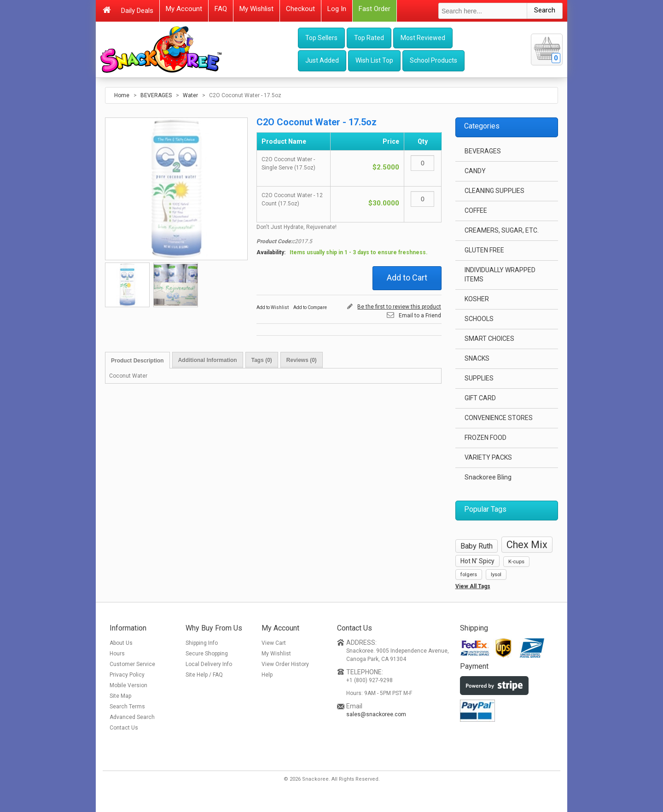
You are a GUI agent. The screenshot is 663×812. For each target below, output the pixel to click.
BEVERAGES (156, 95)
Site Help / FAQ (204, 675)
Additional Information (208, 360)
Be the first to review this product (399, 307)
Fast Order (375, 9)
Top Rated (369, 38)
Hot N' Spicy (477, 561)
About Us (121, 643)
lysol (496, 575)
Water (190, 95)
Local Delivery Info (209, 664)
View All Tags (473, 586)
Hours (117, 654)
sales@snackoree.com (376, 714)
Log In (337, 9)
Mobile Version (128, 685)
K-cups (516, 562)
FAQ (221, 9)
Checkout (300, 9)
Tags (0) (262, 360)
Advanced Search (132, 717)
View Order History (285, 664)
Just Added (322, 60)
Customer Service (132, 664)
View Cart (274, 643)
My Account (184, 9)
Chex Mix (527, 545)
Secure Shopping (207, 654)
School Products (433, 60)
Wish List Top (374, 60)
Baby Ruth (477, 546)
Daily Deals (137, 11)
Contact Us (124, 728)
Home (122, 95)
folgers (469, 575)
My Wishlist (256, 9)
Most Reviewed (423, 38)
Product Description (137, 361)
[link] (490, 748)
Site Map (120, 696)
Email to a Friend (420, 315)
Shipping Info (202, 643)
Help (267, 675)
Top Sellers (321, 38)
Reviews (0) (302, 360)
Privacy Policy (127, 675)
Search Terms (127, 707)
